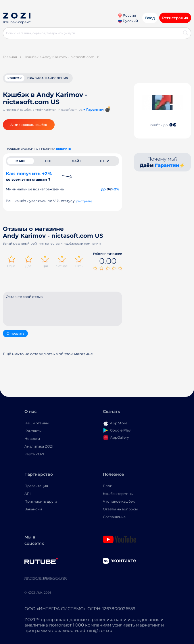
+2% (116, 189)
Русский (128, 21)
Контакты (33, 431)
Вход (150, 18)
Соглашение (114, 517)
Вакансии (33, 509)
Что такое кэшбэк (119, 501)
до (103, 189)
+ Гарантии (94, 109)
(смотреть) (84, 201)
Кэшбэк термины (118, 494)
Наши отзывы (37, 423)
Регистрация (175, 18)
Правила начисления (48, 78)
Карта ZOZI (34, 454)
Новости (32, 439)
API (28, 494)
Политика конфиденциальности (46, 578)
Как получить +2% (29, 176)
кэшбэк (15, 78)
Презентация (36, 486)
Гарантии (167, 165)
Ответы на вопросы (120, 509)
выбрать (64, 149)
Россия (127, 15)
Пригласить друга (41, 501)
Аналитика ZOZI (39, 446)
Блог (107, 486)
